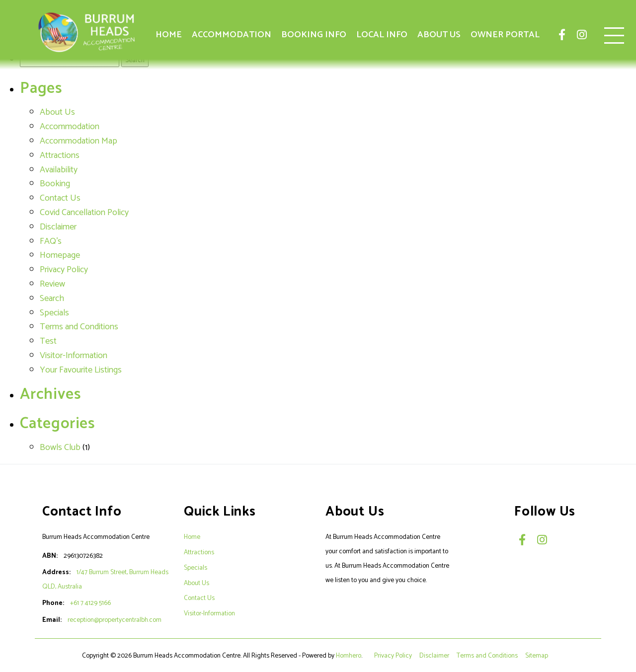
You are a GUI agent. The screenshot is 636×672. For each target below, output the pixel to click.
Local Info (382, 35)
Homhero (349, 656)
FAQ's (51, 241)
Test (48, 341)
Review (52, 284)
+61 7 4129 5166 (90, 603)
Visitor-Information (74, 356)
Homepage (60, 255)
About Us (439, 35)
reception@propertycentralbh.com (115, 620)
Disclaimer (58, 227)
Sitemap (537, 656)
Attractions (60, 155)
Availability (59, 170)
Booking (55, 184)
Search (52, 299)
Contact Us (60, 198)
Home (169, 35)
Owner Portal (505, 35)
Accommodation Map (79, 141)
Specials (54, 313)
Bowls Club (60, 448)
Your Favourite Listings (81, 370)
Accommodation (232, 35)
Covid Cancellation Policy (84, 213)
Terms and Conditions (79, 327)
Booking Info (314, 35)
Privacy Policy (64, 270)
